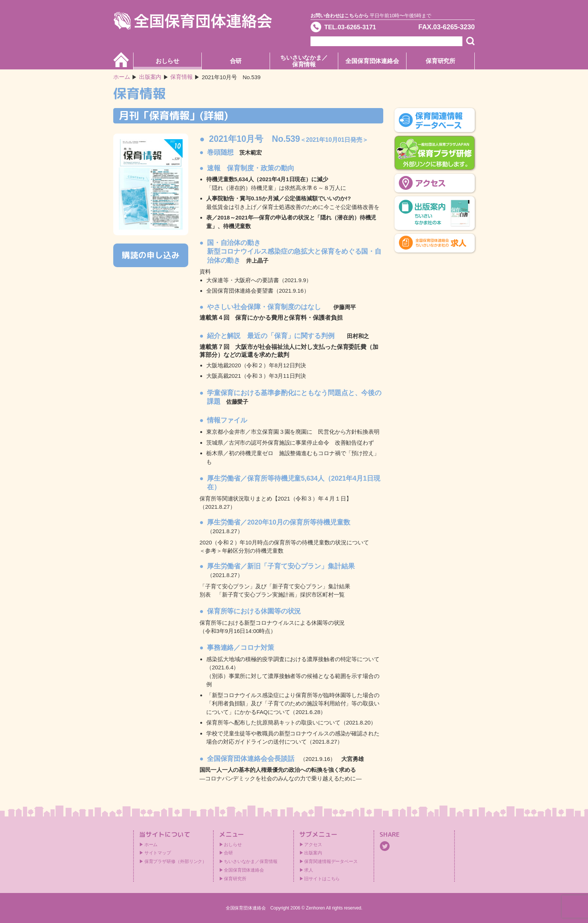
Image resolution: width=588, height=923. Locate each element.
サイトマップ (158, 853)
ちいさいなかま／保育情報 (304, 61)
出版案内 (313, 853)
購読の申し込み (151, 255)
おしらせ (168, 61)
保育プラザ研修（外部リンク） (176, 861)
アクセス (313, 845)
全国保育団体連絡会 (372, 61)
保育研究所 (441, 61)
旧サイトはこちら (322, 879)
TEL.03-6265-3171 (353, 28)
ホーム (122, 77)
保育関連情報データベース (331, 861)
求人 (309, 870)
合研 (236, 61)
